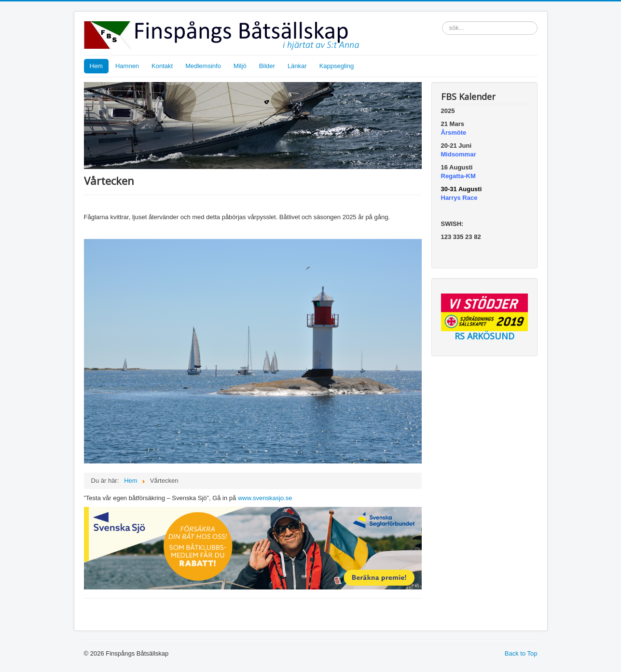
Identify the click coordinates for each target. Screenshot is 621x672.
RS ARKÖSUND (484, 336)
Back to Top (521, 653)
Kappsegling (337, 66)
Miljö (240, 66)
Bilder (267, 66)
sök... (442, 21)
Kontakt (162, 66)
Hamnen (127, 66)
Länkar (297, 66)
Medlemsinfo (203, 66)
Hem (96, 66)
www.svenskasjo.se (265, 498)
